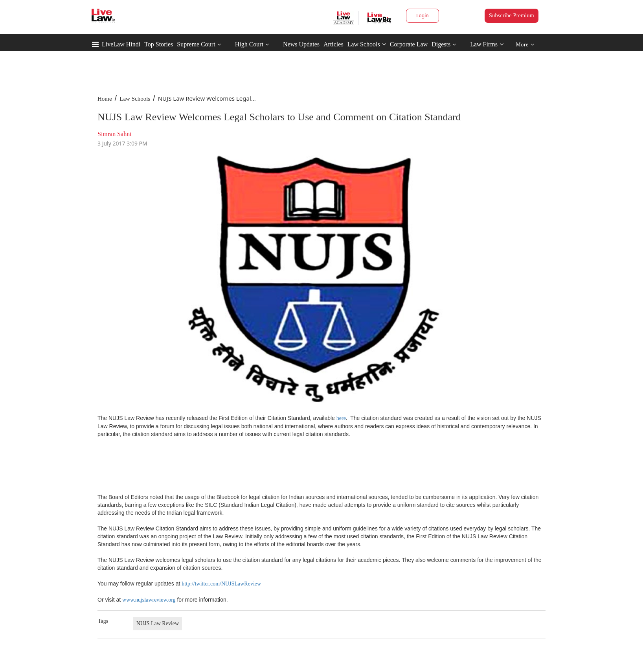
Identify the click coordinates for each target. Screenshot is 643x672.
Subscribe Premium (512, 16)
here (341, 418)
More (525, 45)
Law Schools (367, 44)
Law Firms (487, 44)
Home (105, 99)
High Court (249, 44)
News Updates (301, 44)
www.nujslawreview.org (149, 600)
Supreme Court (196, 44)
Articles (333, 44)
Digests (441, 44)
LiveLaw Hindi (121, 44)
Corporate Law (409, 44)
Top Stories (159, 44)
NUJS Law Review (158, 623)
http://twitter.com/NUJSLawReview (221, 584)
